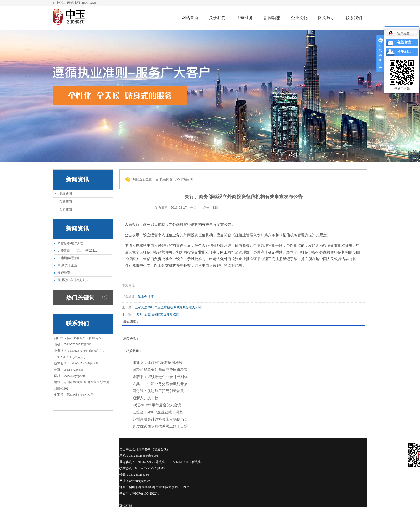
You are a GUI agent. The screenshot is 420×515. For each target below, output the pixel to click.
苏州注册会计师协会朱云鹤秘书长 (160, 419)
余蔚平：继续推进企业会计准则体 (160, 377)
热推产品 (126, 505)
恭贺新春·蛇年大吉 (70, 243)
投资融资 (64, 273)
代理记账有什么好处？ (73, 280)
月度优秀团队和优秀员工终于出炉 (160, 426)
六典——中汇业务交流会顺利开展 (160, 384)
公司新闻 (66, 210)
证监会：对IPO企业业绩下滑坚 (158, 412)
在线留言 (404, 42)
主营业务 (245, 18)
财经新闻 (66, 193)
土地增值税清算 (69, 258)
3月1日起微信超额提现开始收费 (157, 314)
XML (94, 3)
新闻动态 (272, 18)
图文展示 (327, 18)
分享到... (404, 52)
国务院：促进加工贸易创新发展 (158, 391)
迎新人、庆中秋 (145, 398)
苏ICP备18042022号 (80, 395)
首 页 (159, 179)
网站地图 (73, 3)
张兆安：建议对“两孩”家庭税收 (158, 362)
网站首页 (190, 18)
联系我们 (354, 18)
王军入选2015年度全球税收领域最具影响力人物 (168, 307)
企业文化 (299, 18)
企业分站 (59, 3)
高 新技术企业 (67, 265)
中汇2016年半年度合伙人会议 (157, 405)
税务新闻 (66, 202)
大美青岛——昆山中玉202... (77, 251)
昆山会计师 (146, 297)
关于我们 (217, 18)
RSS (85, 3)
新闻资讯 (169, 179)
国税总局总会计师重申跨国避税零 (160, 370)
